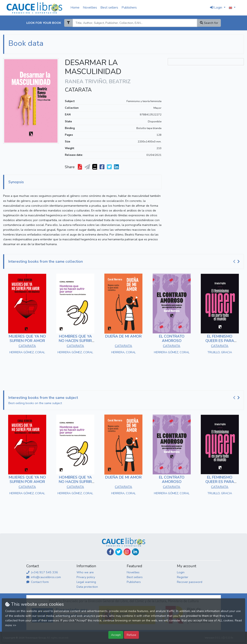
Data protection (87, 587)
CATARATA (78, 90)
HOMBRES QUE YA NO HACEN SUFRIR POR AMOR (75, 341)
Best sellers (109, 8)
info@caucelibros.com (44, 577)
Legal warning (86, 582)
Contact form (38, 582)
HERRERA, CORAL (123, 352)
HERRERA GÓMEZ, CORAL (27, 352)
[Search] (135, 23)
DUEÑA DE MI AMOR (123, 336)
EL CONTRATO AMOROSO (172, 339)
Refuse (131, 635)
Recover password (190, 582)
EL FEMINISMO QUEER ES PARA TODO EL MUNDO (220, 341)
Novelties (90, 8)
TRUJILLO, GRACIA (220, 352)
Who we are (85, 572)
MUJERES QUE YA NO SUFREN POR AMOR (27, 339)
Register (183, 577)
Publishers (129, 8)
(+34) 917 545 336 (42, 572)
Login (181, 572)
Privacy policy (86, 577)
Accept (116, 635)
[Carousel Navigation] (237, 262)
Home (75, 8)
